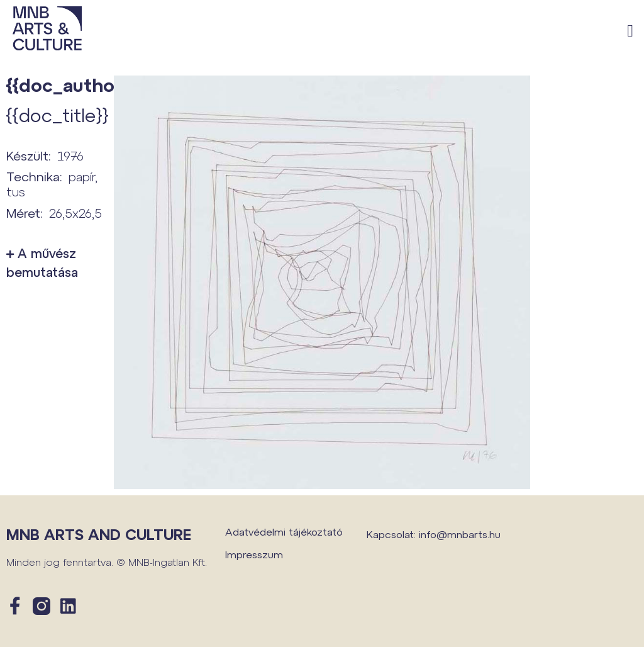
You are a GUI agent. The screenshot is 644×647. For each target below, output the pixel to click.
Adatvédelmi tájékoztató (284, 532)
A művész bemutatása (42, 262)
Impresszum (254, 554)
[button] (630, 32)
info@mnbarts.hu (460, 534)
